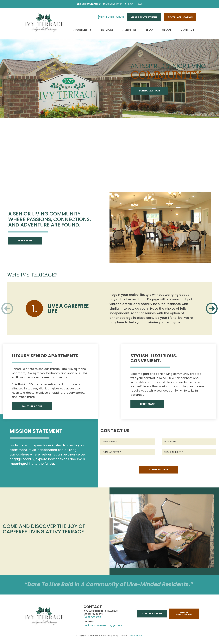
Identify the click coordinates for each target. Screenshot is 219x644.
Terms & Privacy (137, 635)
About (167, 30)
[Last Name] (189, 442)
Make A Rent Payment (144, 17)
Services (107, 30)
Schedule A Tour (149, 91)
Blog (149, 30)
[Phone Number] (189, 452)
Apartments (83, 30)
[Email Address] (128, 452)
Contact (187, 30)
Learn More (25, 241)
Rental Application (180, 17)
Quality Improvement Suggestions (103, 625)
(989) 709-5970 (111, 17)
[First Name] (128, 442)
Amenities (129, 30)
